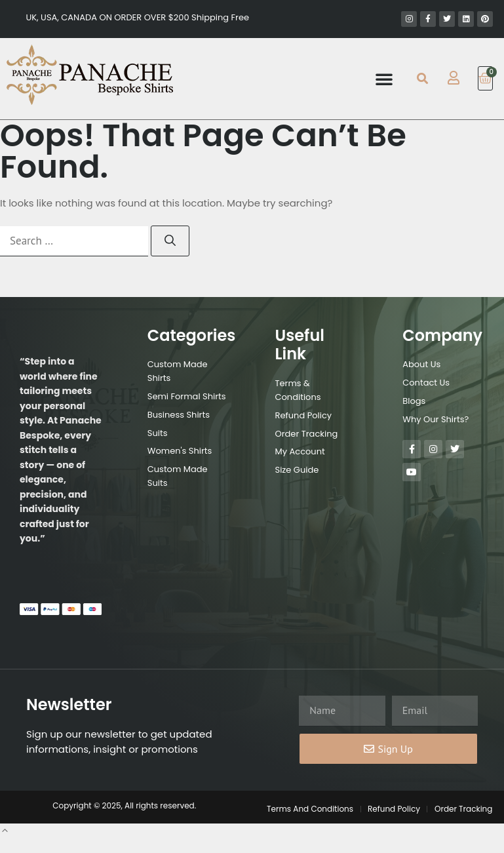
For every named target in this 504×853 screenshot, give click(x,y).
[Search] (170, 241)
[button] (384, 79)
